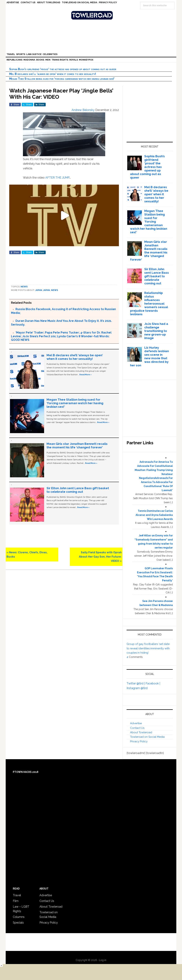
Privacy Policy (139, 741)
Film (16, 901)
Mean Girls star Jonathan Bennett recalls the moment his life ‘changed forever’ (77, 446)
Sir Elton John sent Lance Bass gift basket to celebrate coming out (78, 490)
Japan (39, 290)
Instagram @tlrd (137, 688)
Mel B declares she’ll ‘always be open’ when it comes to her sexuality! (53, 74)
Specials (18, 923)
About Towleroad (141, 732)
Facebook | (153, 683)
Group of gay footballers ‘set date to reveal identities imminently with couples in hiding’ (148, 648)
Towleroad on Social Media (147, 737)
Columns (19, 917)
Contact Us (137, 728)
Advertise (136, 723)
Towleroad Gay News (92, 15)
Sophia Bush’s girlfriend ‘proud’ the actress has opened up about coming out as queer (63, 69)
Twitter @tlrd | (136, 683)
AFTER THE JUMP (57, 178)
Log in (103, 960)
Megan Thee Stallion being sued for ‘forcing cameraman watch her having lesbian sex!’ (62, 79)
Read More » (85, 375)
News (24, 287)
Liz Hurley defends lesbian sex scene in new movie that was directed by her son (150, 356)
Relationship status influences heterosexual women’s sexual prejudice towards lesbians (149, 304)
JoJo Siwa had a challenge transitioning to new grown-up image (156, 331)
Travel (17, 895)
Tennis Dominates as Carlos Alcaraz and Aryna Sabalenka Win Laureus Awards (154, 515)
